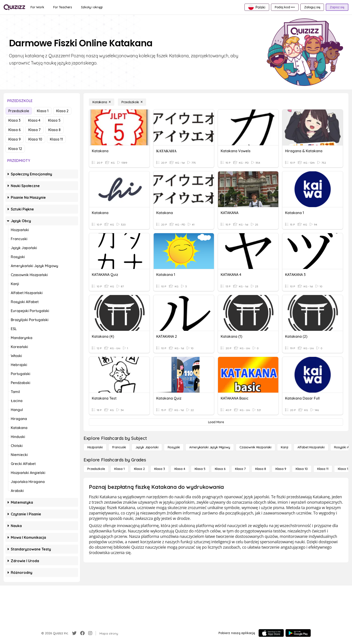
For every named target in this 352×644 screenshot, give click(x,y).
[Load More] (216, 422)
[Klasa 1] (119, 469)
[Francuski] (119, 447)
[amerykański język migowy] (210, 447)
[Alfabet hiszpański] (311, 447)
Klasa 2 (62, 111)
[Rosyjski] (174, 447)
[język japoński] (147, 447)
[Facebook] (82, 633)
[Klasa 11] (323, 469)
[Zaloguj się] (312, 7)
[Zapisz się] (337, 7)
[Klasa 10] (302, 469)
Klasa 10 (35, 139)
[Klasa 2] (139, 469)
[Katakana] (102, 102)
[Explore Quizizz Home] (14, 7)
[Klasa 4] (180, 469)
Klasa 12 (15, 149)
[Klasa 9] (281, 469)
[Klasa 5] (200, 469)
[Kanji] (284, 447)
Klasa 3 (14, 120)
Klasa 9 (14, 139)
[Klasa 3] (160, 469)
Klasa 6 (14, 130)
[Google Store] (298, 633)
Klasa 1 (43, 111)
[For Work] (37, 7)
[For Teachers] (63, 7)
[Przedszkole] (132, 102)
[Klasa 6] (220, 469)
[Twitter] (74, 633)
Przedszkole (19, 111)
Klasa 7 (34, 130)
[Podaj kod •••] (285, 7)
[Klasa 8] (261, 469)
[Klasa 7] (240, 469)
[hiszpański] (95, 447)
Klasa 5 (54, 120)
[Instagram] (90, 633)
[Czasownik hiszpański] (255, 447)
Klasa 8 (54, 130)
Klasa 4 (34, 120)
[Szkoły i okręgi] (92, 7)
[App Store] (271, 633)
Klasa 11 (56, 139)
